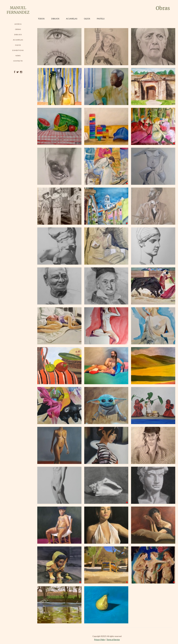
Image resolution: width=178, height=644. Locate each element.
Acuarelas (18, 40)
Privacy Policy (100, 640)
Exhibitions (18, 50)
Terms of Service (113, 640)
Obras (18, 29)
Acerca (18, 24)
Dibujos (18, 35)
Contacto (18, 61)
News (18, 56)
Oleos (18, 45)
